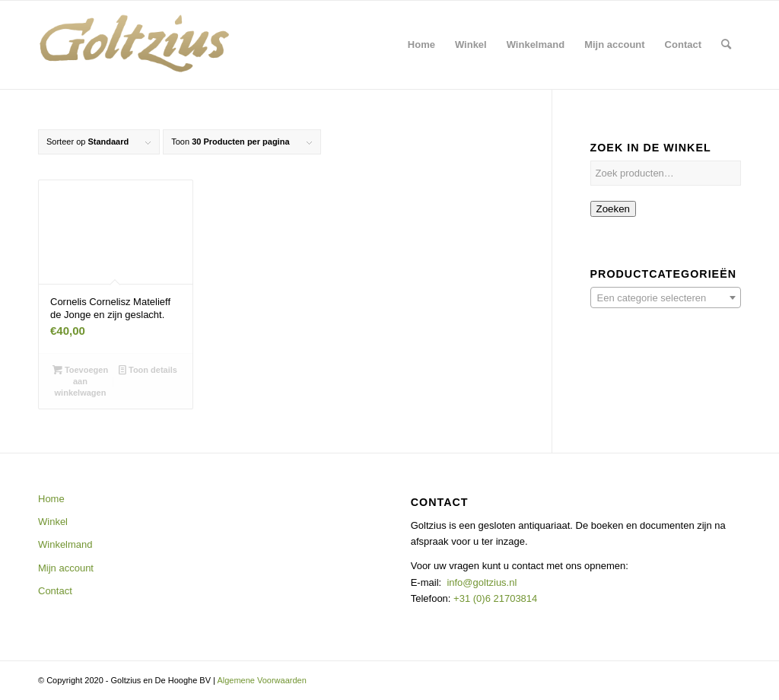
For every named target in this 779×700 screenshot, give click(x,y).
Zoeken (613, 209)
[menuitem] (421, 45)
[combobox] (666, 297)
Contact (55, 591)
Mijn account (66, 568)
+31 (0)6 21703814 (494, 598)
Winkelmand (65, 544)
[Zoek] (726, 45)
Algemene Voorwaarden (261, 680)
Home (51, 499)
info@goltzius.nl (482, 582)
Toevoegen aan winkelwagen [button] (80, 380)
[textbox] (666, 298)
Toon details (148, 370)
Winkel (53, 522)
